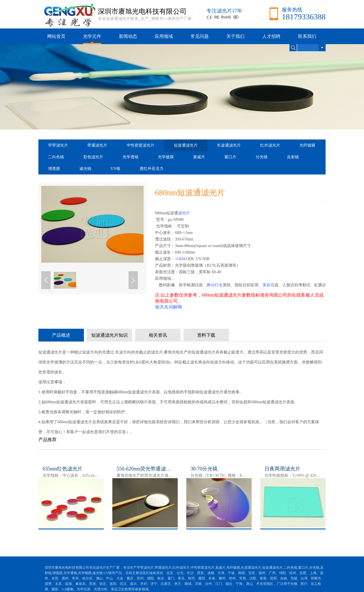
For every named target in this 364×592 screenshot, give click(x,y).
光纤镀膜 (307, 145)
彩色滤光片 (93, 157)
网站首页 (56, 36)
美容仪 (268, 285)
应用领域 (164, 36)
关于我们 (235, 36)
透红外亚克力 (152, 169)
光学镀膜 (166, 157)
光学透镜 (131, 157)
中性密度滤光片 (140, 145)
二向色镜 (56, 157)
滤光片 (184, 213)
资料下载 (206, 335)
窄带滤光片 (58, 145)
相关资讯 (158, 335)
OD (180, 259)
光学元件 (92, 36)
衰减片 (199, 157)
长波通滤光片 (229, 145)
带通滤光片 (97, 145)
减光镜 (85, 169)
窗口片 (230, 157)
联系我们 (307, 36)
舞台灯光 (215, 285)
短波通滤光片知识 (109, 335)
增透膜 (54, 169)
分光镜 (262, 157)
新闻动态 (128, 36)
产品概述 (61, 335)
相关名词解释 (169, 307)
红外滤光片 (270, 145)
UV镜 (115, 169)
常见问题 (200, 36)
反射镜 (293, 157)
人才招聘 (271, 36)
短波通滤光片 (186, 145)
